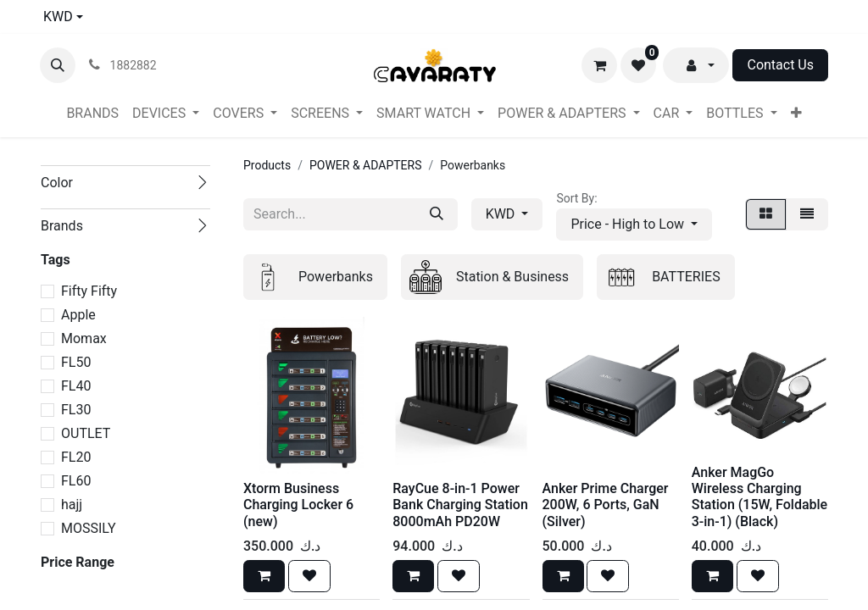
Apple (78, 315)
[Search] (437, 214)
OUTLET (86, 433)
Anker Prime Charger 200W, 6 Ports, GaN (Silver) (606, 505)
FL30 (76, 410)
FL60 (76, 481)
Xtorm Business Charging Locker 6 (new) (298, 505)
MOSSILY (89, 528)
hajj (72, 505)
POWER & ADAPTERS (366, 165)
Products (267, 165)
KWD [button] (502, 214)
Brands (62, 226)
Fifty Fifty (89, 291)
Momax (84, 338)
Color (57, 183)
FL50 (76, 362)
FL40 (76, 386)
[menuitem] (92, 114)
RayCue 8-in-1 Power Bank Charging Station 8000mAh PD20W (460, 505)
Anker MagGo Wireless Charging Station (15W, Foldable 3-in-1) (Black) (759, 497)
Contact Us (780, 65)
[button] (58, 65)
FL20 (76, 457)
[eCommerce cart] (599, 65)
